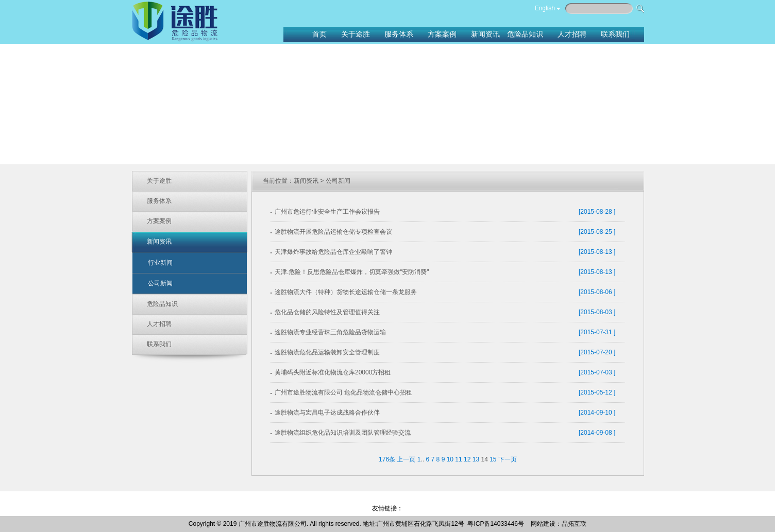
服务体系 (159, 201)
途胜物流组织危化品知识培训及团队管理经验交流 (343, 433)
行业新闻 (160, 263)
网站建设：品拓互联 (559, 524)
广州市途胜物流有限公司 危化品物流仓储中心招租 (343, 392)
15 (493, 459)
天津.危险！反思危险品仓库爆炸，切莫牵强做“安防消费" (352, 272)
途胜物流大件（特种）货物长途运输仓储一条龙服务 (346, 292)
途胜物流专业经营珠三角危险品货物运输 (330, 332)
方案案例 (159, 221)
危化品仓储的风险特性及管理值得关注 (327, 312)
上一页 (406, 459)
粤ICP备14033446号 (495, 524)
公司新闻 (160, 283)
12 (467, 459)
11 (458, 459)
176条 (387, 459)
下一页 (508, 459)
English (545, 8)
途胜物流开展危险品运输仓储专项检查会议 (333, 232)
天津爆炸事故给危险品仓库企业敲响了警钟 (333, 252)
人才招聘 (159, 324)
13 (476, 459)
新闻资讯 (159, 242)
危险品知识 (162, 304)
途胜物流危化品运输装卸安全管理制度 (327, 352)
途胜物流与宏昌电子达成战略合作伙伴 (327, 413)
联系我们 (159, 344)
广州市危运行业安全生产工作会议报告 (327, 212)
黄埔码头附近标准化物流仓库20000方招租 (333, 372)
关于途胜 (159, 181)
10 (450, 459)
